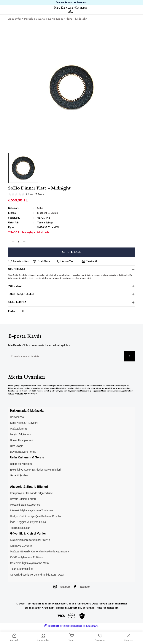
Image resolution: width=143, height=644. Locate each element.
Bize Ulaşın (17, 448)
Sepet (71, 637)
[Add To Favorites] (20, 261)
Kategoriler (43, 637)
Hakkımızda (17, 419)
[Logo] (70, 10)
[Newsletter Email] (65, 358)
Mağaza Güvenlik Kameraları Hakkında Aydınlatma (39, 554)
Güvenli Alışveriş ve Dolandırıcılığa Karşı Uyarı (37, 577)
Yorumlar (15, 287)
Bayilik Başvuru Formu (23, 454)
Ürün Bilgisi (17, 270)
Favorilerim (100, 637)
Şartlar (11, 396)
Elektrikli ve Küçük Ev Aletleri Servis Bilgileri (35, 472)
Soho (40, 208)
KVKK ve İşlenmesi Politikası (27, 560)
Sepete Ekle (72, 252)
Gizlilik (20, 396)
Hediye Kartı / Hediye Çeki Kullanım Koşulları (36, 519)
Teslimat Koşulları (20, 530)
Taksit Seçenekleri (21, 296)
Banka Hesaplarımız (22, 442)
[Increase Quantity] (26, 242)
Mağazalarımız (19, 431)
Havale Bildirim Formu (23, 501)
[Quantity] (19, 242)
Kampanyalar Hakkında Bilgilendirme (31, 496)
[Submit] (129, 358)
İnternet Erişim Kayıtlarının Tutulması (31, 513)
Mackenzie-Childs (48, 213)
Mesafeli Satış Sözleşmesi (25, 507)
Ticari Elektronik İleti (22, 571)
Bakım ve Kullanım (21, 466)
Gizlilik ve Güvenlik (21, 548)
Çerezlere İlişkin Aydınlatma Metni (30, 565)
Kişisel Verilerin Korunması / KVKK (30, 542)
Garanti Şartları (19, 478)
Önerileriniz (17, 304)
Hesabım (129, 637)
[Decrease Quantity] (12, 242)
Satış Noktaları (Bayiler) (24, 425)
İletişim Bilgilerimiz (21, 437)
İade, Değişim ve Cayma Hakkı (28, 524)
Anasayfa (14, 637)
